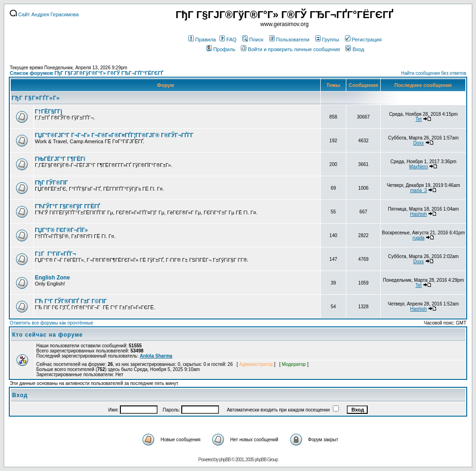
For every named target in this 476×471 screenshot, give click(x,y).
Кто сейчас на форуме (47, 335)
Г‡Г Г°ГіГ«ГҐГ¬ (55, 254)
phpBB (225, 460)
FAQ (228, 40)
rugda (419, 238)
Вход (355, 49)
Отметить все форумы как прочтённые (51, 323)
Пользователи (289, 40)
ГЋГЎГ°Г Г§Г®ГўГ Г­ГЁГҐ (67, 206)
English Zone (52, 278)
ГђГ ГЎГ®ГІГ (52, 183)
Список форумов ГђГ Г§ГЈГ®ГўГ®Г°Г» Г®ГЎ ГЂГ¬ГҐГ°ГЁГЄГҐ (86, 73)
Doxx (419, 143)
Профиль (221, 49)
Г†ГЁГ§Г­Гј (49, 112)
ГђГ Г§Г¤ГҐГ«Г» (36, 98)
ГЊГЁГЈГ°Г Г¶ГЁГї (60, 159)
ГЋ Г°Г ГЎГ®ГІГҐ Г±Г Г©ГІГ (72, 301)
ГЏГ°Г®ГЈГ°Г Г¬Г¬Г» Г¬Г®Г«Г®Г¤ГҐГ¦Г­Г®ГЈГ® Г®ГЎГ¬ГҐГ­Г (115, 135)
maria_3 (418, 190)
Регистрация (363, 40)
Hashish (418, 214)
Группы (327, 40)
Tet (419, 119)
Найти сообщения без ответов (434, 73)
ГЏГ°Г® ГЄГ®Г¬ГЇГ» (61, 230)
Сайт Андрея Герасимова (44, 14)
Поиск (253, 40)
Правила (202, 40)
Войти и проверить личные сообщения (290, 49)
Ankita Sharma (156, 356)
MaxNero (419, 167)
